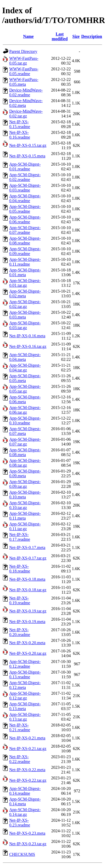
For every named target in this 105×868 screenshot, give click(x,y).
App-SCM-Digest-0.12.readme (25, 664)
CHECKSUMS (22, 854)
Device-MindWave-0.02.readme (26, 92)
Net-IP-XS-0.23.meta (27, 833)
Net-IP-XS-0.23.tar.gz (28, 844)
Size (76, 36)
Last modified (60, 36)
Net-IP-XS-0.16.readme (20, 135)
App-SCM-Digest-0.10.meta (25, 495)
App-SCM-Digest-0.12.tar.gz (25, 696)
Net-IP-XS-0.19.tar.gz (28, 611)
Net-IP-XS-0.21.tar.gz (28, 749)
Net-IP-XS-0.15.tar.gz (28, 145)
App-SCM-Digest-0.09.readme (25, 251)
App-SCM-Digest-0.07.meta (25, 431)
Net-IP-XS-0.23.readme (20, 823)
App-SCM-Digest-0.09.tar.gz (25, 484)
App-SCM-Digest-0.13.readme (25, 674)
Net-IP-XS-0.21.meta (27, 738)
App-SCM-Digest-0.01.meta (25, 272)
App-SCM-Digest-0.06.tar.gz (25, 410)
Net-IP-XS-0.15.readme (20, 124)
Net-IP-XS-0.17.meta (27, 547)
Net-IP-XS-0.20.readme (20, 632)
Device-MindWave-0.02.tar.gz (26, 114)
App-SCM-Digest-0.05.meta (25, 378)
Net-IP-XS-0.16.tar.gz (28, 346)
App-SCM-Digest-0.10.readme (25, 421)
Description (92, 36)
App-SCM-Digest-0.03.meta (25, 315)
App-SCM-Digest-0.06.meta (25, 399)
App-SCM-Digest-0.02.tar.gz (25, 304)
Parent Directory (23, 51)
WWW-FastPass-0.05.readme (24, 71)
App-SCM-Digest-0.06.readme (25, 219)
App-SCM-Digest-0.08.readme (25, 241)
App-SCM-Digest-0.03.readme (25, 188)
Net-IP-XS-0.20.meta (27, 643)
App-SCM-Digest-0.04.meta (25, 357)
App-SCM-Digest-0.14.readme (25, 791)
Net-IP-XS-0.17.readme (20, 537)
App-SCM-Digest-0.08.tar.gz (25, 463)
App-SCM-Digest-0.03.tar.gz (25, 325)
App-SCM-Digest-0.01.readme (25, 167)
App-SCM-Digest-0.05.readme (25, 209)
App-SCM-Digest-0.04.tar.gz (25, 368)
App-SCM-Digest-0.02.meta (25, 294)
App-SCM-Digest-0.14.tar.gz (25, 812)
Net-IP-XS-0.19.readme (20, 600)
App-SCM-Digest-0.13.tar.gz (25, 717)
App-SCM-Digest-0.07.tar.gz (25, 442)
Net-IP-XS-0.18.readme (20, 569)
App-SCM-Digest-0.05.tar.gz (25, 389)
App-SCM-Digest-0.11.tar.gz (25, 526)
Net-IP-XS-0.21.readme (20, 727)
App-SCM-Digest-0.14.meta (25, 801)
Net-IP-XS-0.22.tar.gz (28, 780)
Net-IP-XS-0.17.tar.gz (28, 558)
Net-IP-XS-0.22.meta (27, 770)
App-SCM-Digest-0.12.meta (25, 685)
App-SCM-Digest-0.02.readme (25, 177)
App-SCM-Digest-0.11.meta (25, 516)
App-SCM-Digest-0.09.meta (25, 473)
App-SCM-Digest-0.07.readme (25, 230)
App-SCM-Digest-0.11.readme (25, 262)
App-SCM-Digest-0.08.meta (25, 452)
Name (28, 36)
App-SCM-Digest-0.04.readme (25, 198)
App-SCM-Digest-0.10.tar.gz (25, 505)
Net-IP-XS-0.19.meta (27, 622)
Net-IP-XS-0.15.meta (27, 156)
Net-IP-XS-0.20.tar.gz (28, 653)
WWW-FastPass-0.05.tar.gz (24, 61)
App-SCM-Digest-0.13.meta (25, 706)
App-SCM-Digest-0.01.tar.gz (25, 283)
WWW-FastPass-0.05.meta (24, 82)
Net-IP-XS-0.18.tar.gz (28, 590)
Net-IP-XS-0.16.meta (27, 336)
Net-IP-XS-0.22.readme (20, 759)
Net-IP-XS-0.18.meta (27, 579)
